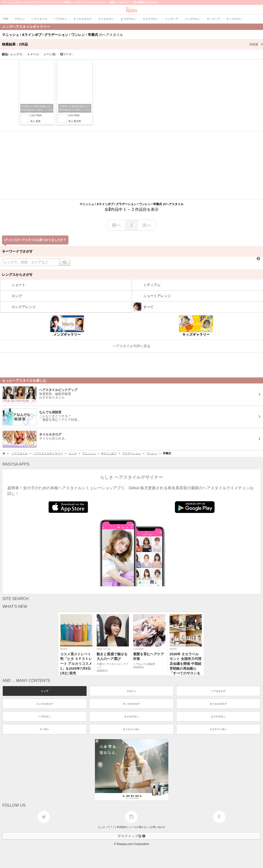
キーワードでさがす (17, 251)
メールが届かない (139, 827)
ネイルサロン (131, 717)
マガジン (131, 691)
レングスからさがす (17, 275)
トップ (45, 691)
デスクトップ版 (132, 836)
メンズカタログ (45, 704)
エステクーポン (218, 729)
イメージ (34, 54)
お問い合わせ (158, 827)
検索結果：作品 (132, 44)
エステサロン (218, 717)
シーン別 (50, 54)
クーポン (45, 729)
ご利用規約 (121, 827)
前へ (116, 225)
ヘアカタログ (218, 691)
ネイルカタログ (218, 704)
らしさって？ (105, 827)
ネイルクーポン (131, 729)
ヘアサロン (45, 717)
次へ (147, 225)
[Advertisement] (131, 165)
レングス (17, 54)
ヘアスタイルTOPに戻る (131, 346)
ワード (67, 54)
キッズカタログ (131, 704)
